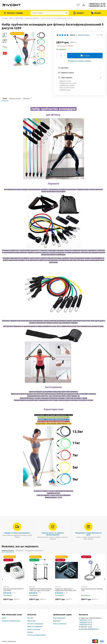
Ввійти (4, 618)
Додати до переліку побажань (79, 61)
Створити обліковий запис (11, 621)
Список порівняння (60, 624)
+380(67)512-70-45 (97, 4)
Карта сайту (32, 621)
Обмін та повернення (35, 627)
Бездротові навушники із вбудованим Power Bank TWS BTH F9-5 (66, 590)
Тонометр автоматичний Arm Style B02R (13, 590)
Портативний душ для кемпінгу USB (92, 590)
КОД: (98, 35)
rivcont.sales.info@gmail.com (89, 629)
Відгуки (28, 98)
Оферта (30, 632)
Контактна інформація (35, 624)
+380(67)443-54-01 (85, 625)
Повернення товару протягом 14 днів (88, 534)
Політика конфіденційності (37, 635)
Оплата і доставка (34, 629)
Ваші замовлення (59, 618)
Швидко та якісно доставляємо (17, 533)
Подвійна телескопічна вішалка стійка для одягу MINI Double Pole (40, 590)
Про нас (30, 618)
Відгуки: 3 (73, 35)
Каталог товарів (15, 13)
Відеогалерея (15, 98)
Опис (5, 98)
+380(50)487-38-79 (97, 6)
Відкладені (57, 621)
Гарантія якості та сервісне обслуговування (53, 534)
